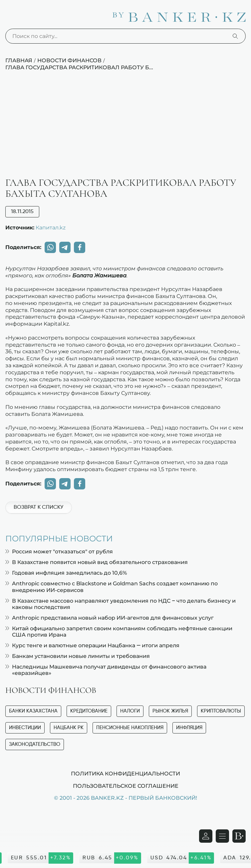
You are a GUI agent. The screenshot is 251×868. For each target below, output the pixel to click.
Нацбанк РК (69, 728)
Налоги (130, 711)
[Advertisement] (125, 128)
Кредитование (89, 711)
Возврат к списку (38, 507)
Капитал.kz (51, 227)
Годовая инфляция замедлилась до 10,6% (66, 573)
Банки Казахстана (33, 711)
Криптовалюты (221, 711)
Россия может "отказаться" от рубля (59, 552)
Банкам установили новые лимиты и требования (78, 656)
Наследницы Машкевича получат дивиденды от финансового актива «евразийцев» (106, 670)
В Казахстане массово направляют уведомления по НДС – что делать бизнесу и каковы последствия (121, 604)
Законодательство (35, 744)
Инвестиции (25, 728)
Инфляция (189, 728)
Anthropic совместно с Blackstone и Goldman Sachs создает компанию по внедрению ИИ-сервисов (112, 587)
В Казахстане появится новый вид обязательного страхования (97, 562)
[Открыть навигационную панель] (222, 836)
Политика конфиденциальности (125, 773)
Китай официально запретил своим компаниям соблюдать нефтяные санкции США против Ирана (119, 632)
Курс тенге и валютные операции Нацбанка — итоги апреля (92, 645)
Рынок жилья (170, 711)
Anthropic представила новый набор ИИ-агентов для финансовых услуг (110, 618)
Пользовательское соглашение (126, 786)
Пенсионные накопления (130, 728)
